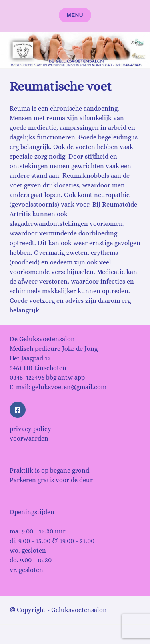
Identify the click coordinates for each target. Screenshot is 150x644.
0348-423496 (27, 377)
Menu (75, 15)
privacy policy (30, 429)
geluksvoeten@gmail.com (69, 387)
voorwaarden (29, 438)
